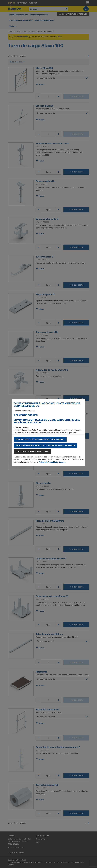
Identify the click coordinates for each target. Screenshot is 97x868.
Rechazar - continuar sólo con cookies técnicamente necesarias (46, 445)
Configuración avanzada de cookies (32, 452)
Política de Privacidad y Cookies (52, 462)
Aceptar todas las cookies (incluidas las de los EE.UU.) (40, 439)
